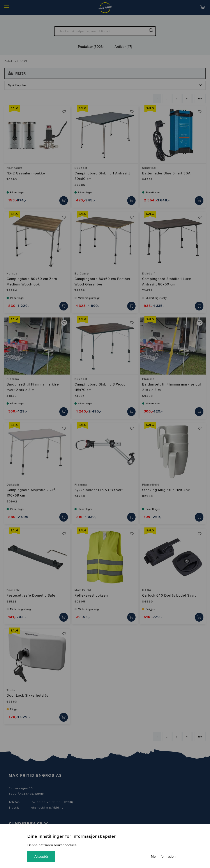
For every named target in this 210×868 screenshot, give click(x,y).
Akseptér (41, 857)
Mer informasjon (163, 857)
